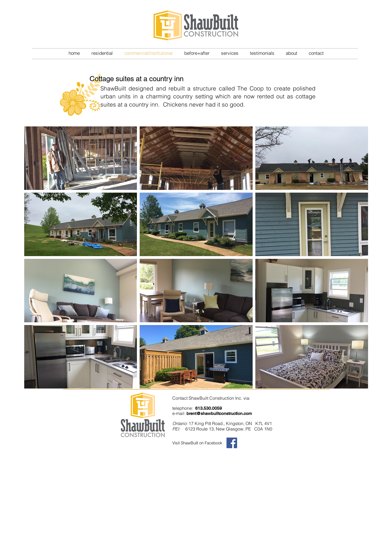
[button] (102, 53)
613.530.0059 (209, 408)
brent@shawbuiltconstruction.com (219, 413)
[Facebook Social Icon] (232, 443)
